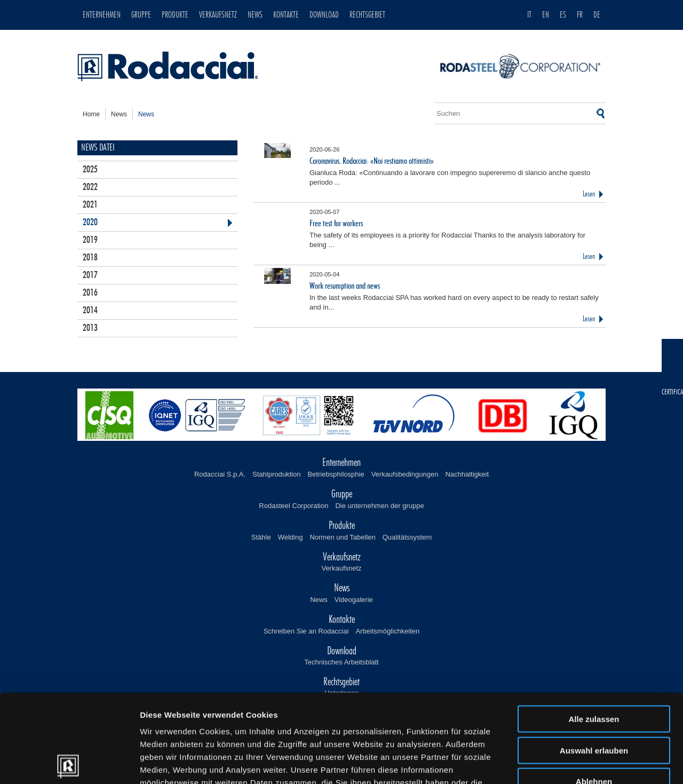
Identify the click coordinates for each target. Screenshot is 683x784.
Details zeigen (567, 763)
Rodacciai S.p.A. (220, 474)
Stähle (261, 537)
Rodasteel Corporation (293, 506)
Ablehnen (594, 693)
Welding (291, 537)
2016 (90, 293)
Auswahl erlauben (594, 662)
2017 (90, 275)
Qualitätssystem (407, 537)
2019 (90, 240)
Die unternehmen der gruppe (379, 506)
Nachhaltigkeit (467, 474)
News (319, 600)
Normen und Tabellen (342, 537)
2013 (90, 328)
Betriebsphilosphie (336, 474)
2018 (90, 258)
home (91, 114)
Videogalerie (354, 600)
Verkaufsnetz (341, 568)
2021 (90, 205)
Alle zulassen (594, 631)
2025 (90, 170)
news (119, 114)
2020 (90, 223)
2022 (90, 187)
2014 (90, 311)
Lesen (589, 194)
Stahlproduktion (276, 474)
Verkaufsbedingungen (405, 474)
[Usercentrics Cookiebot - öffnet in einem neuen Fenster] (69, 763)
